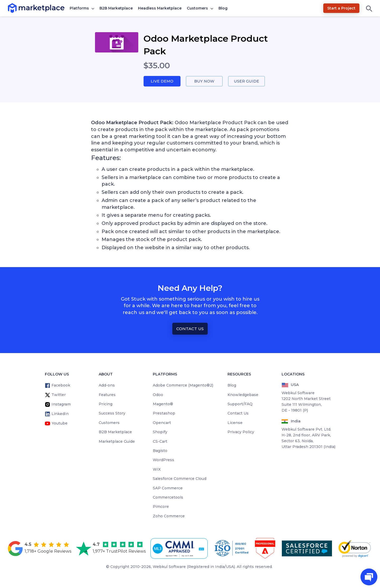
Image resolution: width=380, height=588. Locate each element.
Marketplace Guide (117, 442)
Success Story (112, 413)
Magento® (163, 404)
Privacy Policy (241, 432)
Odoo (158, 395)
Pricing (106, 404)
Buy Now (204, 81)
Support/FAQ (240, 404)
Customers (197, 8)
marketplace (18, 8)
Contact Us (190, 329)
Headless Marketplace (160, 8)
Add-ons (107, 385)
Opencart (162, 423)
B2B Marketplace (116, 8)
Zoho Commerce (169, 516)
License (235, 423)
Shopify (160, 432)
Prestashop (164, 413)
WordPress (163, 460)
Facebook (61, 385)
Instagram (61, 404)
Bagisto (160, 451)
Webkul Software (169, 567)
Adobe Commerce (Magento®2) (183, 385)
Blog (223, 8)
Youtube (60, 423)
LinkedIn (60, 414)
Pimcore (161, 507)
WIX (157, 470)
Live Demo (162, 81)
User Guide (247, 81)
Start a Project (341, 8)
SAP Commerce (168, 488)
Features (107, 395)
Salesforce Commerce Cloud (180, 479)
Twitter (59, 395)
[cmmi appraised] (180, 549)
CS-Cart (160, 442)
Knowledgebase (243, 395)
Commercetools (168, 498)
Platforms (79, 8)
